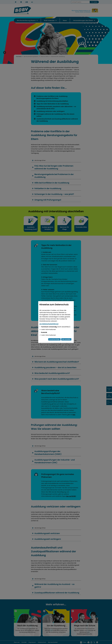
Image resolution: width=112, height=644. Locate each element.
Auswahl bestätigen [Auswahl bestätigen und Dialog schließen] (54, 339)
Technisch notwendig (55, 327)
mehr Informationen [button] (49, 329)
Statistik (43, 332)
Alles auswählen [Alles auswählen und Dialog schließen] (66, 339)
